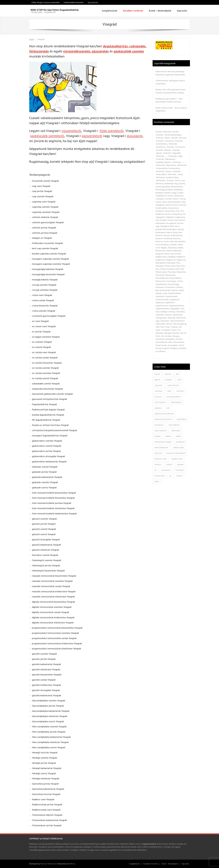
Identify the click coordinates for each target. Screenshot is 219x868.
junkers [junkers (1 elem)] (158, 436)
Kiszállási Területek (151, 864)
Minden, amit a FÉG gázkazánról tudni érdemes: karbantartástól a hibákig (170, 91)
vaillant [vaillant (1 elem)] (180, 465)
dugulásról (135, 136)
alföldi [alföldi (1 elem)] (157, 374)
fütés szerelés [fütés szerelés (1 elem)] (160, 402)
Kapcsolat (185, 864)
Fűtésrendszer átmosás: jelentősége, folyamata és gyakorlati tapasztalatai (170, 73)
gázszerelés (100, 51)
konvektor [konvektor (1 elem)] (180, 442)
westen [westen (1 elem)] (179, 476)
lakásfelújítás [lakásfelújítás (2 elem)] (178, 448)
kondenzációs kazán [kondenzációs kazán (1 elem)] (163, 442)
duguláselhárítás (115, 46)
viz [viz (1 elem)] (156, 470)
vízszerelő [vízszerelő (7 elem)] (180, 470)
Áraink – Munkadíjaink (170, 864)
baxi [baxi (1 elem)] (177, 374)
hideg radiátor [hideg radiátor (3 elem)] (161, 431)
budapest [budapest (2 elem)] (169, 380)
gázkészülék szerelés (129, 51)
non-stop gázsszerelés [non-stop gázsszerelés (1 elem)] (176, 453)
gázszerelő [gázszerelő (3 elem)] (159, 425)
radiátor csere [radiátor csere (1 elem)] (160, 459)
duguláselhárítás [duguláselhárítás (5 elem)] (173, 397)
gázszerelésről (92, 136)
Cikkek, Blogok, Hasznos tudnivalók (45, 2)
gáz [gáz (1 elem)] (168, 408)
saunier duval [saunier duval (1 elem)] (177, 459)
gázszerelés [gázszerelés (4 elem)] (181, 419)
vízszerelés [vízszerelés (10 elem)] (166, 470)
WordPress (71, 864)
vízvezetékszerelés (77, 51)
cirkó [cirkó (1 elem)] (179, 380)
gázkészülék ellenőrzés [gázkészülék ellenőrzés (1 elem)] (164, 414)
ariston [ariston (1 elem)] (168, 374)
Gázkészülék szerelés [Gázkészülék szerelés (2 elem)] (163, 419)
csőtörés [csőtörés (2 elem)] (180, 391)
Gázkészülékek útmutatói (74, 2)
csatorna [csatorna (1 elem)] (158, 391)
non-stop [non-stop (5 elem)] (158, 453)
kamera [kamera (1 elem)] (168, 436)
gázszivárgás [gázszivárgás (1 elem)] (174, 425)
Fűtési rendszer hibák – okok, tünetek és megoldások (171, 109)
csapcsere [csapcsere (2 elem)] (158, 385)
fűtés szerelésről (111, 131)
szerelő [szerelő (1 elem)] (169, 465)
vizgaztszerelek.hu (149, 844)
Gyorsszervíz (93, 2)
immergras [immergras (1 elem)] (176, 431)
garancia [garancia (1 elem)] (158, 408)
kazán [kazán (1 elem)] (178, 436)
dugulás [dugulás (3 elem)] (158, 397)
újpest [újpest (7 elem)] (157, 482)
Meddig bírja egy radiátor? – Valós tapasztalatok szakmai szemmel (169, 100)
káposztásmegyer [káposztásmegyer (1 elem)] (161, 448)
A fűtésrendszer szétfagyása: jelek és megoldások (170, 82)
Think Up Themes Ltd (48, 864)
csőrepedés (137, 46)
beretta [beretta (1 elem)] (157, 380)
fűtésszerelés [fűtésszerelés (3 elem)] (176, 402)
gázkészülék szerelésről (47, 136)
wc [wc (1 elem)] (171, 476)
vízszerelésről (71, 131)
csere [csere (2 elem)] (169, 391)
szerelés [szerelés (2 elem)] (158, 465)
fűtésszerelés (39, 51)
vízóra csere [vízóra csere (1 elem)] (160, 476)
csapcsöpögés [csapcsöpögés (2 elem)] (173, 385)
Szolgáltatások (134, 864)
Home (32, 39)
